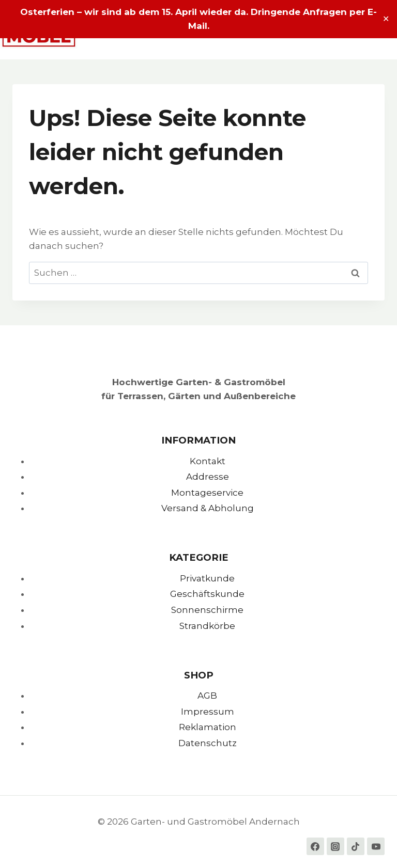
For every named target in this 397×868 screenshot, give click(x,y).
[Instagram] (335, 846)
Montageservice (207, 493)
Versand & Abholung (208, 508)
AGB (207, 696)
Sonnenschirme (207, 610)
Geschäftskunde (207, 594)
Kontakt (208, 461)
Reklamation (208, 727)
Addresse (208, 477)
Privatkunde (207, 578)
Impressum (208, 712)
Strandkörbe (207, 626)
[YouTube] (376, 846)
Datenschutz (208, 743)
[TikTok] (356, 846)
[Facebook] (315, 846)
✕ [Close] (386, 19)
